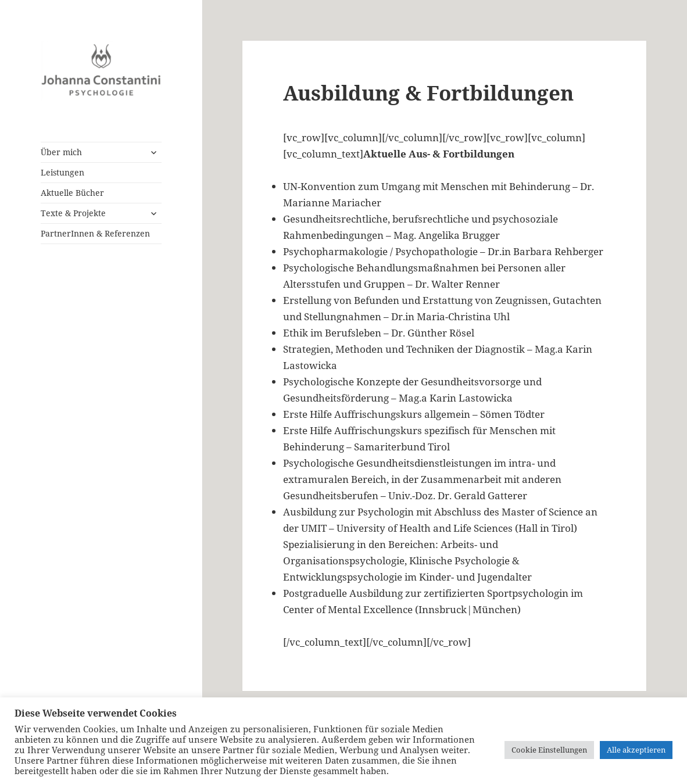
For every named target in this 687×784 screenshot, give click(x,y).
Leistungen (62, 172)
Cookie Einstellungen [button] (549, 750)
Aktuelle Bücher (72, 193)
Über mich (61, 152)
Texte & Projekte (73, 213)
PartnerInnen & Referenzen (95, 233)
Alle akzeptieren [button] (636, 750)
